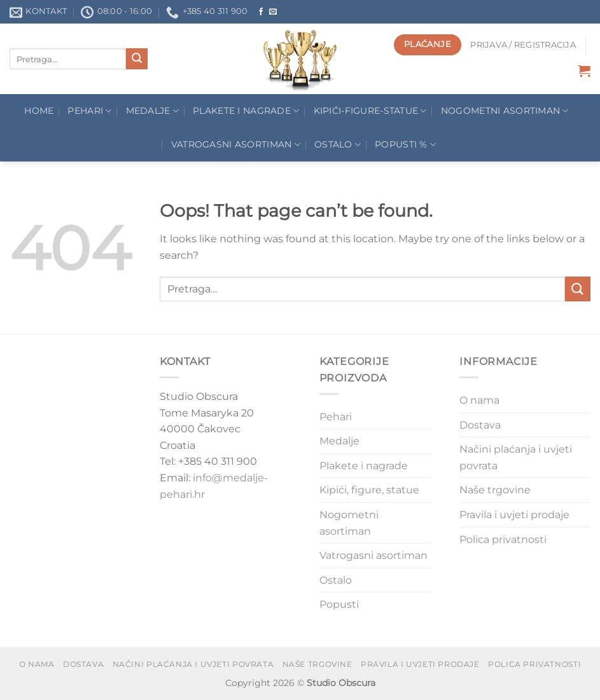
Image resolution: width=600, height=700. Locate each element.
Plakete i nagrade (364, 466)
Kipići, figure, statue (369, 490)
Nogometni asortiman (505, 111)
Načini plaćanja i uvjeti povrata (516, 457)
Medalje (153, 111)
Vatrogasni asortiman (236, 145)
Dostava (480, 425)
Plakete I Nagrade (246, 111)
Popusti (339, 604)
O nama (479, 400)
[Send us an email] (273, 12)
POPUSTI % (405, 145)
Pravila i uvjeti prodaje (514, 515)
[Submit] (137, 59)
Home (39, 111)
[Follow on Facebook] (261, 12)
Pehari (89, 111)
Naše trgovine (495, 490)
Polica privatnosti (503, 539)
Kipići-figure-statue (370, 111)
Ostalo (338, 145)
